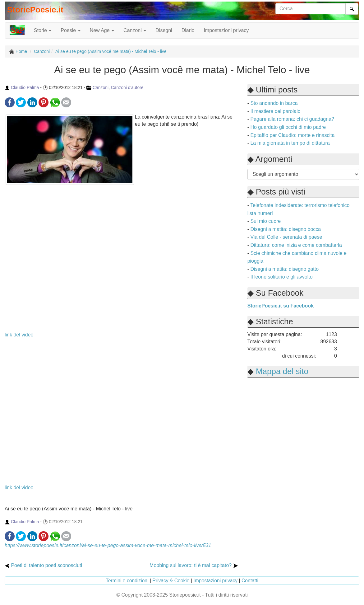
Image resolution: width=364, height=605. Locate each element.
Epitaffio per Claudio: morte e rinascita (292, 135)
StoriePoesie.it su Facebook (281, 306)
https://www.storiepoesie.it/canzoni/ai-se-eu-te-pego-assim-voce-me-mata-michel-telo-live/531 (108, 545)
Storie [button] (43, 30)
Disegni (164, 30)
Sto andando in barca (274, 103)
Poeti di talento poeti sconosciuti (43, 565)
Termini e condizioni (127, 581)
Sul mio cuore (265, 221)
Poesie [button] (70, 30)
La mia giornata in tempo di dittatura (290, 143)
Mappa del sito (282, 371)
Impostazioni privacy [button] (226, 30)
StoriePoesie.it (35, 10)
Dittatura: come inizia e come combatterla (296, 245)
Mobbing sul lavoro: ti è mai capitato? (194, 565)
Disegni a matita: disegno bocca (286, 229)
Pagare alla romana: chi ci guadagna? (292, 119)
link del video (19, 335)
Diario (188, 30)
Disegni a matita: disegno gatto (284, 269)
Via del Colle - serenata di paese (286, 237)
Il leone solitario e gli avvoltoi (282, 277)
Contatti (250, 581)
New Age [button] (102, 30)
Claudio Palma (25, 87)
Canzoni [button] (135, 30)
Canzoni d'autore (127, 87)
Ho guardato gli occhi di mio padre (288, 127)
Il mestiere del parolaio (275, 111)
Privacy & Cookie (171, 581)
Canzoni (101, 87)
